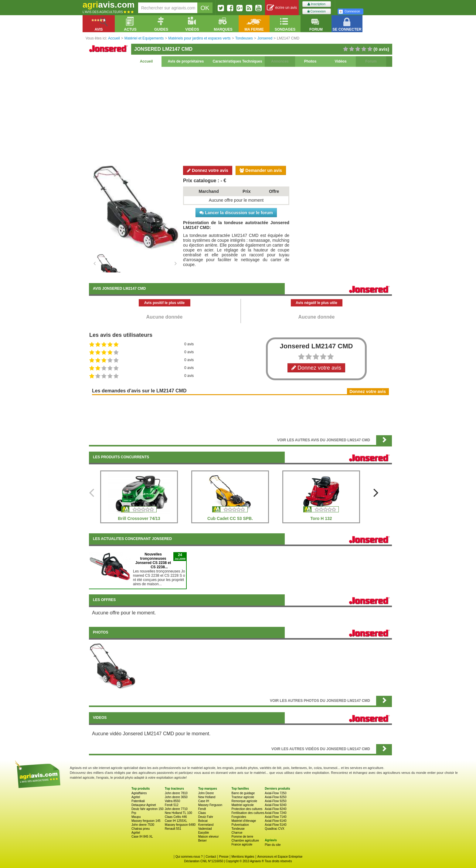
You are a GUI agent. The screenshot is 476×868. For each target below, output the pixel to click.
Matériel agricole (242, 805)
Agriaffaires (139, 793)
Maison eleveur (209, 837)
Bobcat (203, 821)
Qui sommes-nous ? (189, 857)
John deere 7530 (143, 825)
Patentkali (138, 801)
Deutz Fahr (206, 817)
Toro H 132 (321, 518)
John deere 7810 (176, 793)
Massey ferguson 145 (146, 821)
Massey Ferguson (210, 805)
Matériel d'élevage (244, 821)
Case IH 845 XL (142, 837)
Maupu (136, 817)
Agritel (136, 797)
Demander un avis (261, 170)
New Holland (207, 797)
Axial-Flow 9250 (275, 801)
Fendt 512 (172, 805)
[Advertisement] (240, 115)
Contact (211, 857)
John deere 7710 (176, 809)
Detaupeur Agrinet (144, 805)
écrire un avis (282, 8)
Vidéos (340, 61)
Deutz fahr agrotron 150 (148, 809)
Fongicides (239, 817)
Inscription (316, 4)
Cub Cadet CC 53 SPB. (230, 518)
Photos (310, 61)
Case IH (204, 801)
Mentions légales (243, 857)
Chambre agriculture (245, 841)
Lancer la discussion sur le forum (236, 213)
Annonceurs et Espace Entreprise (280, 857)
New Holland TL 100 (178, 813)
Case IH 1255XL (176, 821)
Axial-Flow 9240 (275, 805)
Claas (202, 813)
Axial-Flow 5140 (275, 825)
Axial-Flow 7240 (275, 813)
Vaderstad (205, 829)
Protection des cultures (247, 809)
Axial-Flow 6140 (275, 821)
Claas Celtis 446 (176, 817)
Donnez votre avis (208, 170)
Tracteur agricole (243, 797)
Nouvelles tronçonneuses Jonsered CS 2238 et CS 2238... (153, 561)
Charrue (237, 833)
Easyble (204, 833)
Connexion (317, 11)
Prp (134, 813)
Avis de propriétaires (186, 61)
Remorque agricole (244, 801)
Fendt (202, 809)
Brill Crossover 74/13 (139, 518)
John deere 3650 (176, 797)
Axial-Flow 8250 (275, 797)
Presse (224, 857)
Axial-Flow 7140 (275, 817)
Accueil (146, 61)
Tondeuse (238, 829)
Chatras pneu (141, 829)
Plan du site (273, 845)
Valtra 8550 (172, 801)
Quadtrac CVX (274, 829)
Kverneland (206, 825)
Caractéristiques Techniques (237, 61)
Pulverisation (240, 825)
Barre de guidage (243, 793)
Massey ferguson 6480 (180, 825)
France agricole (242, 844)
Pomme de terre (242, 837)
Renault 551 (173, 829)
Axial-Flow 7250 (275, 793)
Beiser (202, 841)
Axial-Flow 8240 (275, 809)
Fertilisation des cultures (248, 813)
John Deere (206, 793)
